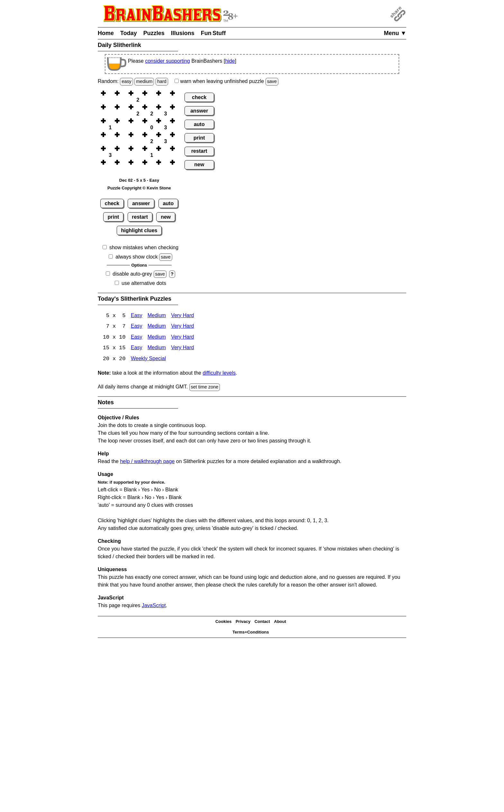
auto (168, 203)
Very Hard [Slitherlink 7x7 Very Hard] (182, 327)
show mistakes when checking (144, 247)
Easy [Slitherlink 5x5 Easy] (137, 316)
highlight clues (139, 230)
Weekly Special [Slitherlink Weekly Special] (148, 360)
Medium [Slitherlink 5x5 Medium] (157, 316)
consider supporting (167, 61)
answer (141, 203)
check (112, 203)
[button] (110, 93)
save (272, 81)
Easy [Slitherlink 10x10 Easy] (137, 338)
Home (106, 33)
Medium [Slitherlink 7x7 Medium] (157, 327)
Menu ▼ (395, 33)
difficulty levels (219, 374)
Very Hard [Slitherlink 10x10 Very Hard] (182, 338)
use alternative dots (144, 283)
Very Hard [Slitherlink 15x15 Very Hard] (182, 349)
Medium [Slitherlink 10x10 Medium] (157, 338)
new (166, 217)
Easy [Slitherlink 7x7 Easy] (137, 327)
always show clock (137, 257)
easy (126, 81)
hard (162, 81)
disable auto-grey (132, 274)
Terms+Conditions (251, 633)
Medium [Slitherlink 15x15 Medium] (157, 349)
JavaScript (154, 606)
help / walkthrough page (147, 462)
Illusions (183, 33)
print (113, 217)
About (280, 622)
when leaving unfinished (226, 81)
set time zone (205, 388)
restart (140, 217)
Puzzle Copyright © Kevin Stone (139, 188)
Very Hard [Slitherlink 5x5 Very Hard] (182, 316)
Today (129, 33)
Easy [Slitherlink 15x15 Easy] (137, 349)
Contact (262, 622)
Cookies (224, 622)
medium (144, 81)
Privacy (243, 622)
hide (230, 61)
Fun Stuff (213, 33)
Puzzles (154, 33)
